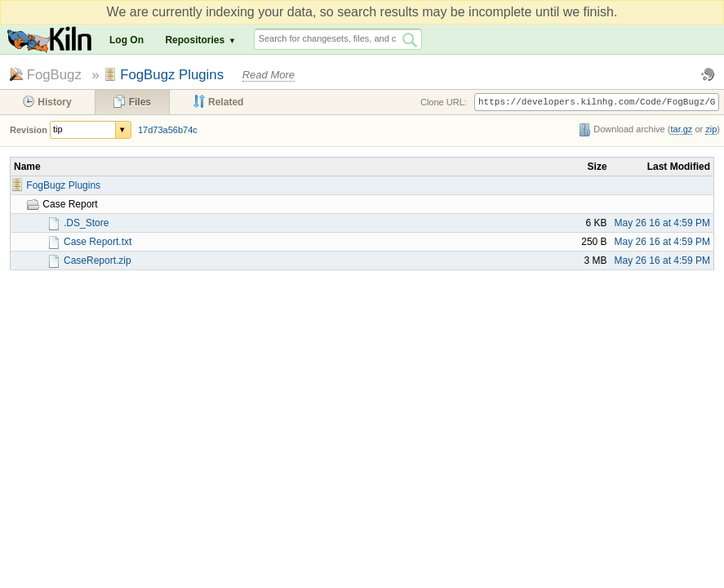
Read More (269, 75)
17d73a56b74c (168, 130)
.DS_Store (86, 223)
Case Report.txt (98, 242)
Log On (127, 40)
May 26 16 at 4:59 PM (662, 223)
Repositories (195, 40)
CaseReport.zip (98, 261)
